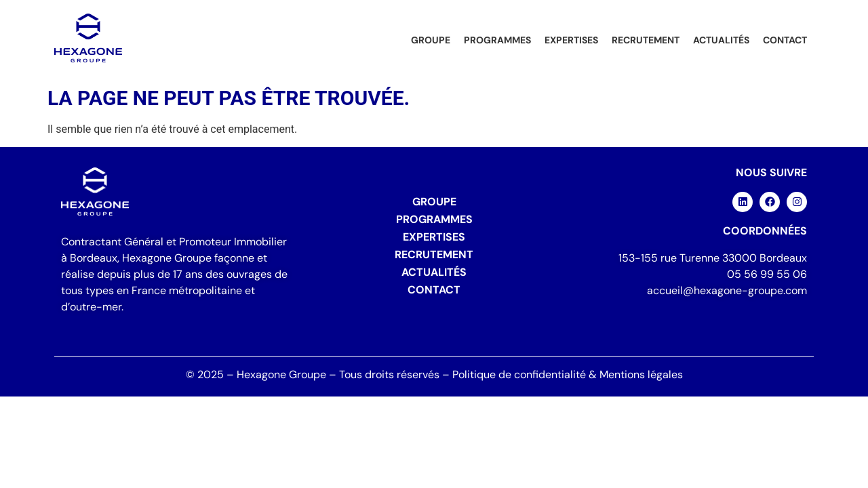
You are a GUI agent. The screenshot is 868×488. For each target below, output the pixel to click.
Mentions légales (641, 374)
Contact (785, 40)
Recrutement (646, 40)
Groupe (431, 40)
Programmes (497, 40)
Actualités (721, 40)
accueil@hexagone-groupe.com (727, 290)
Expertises (571, 40)
